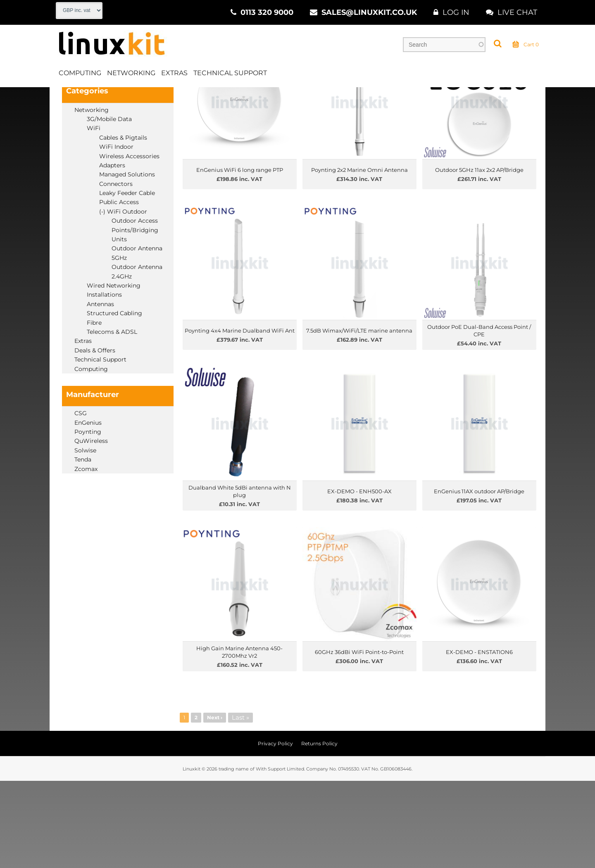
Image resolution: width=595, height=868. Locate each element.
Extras (174, 76)
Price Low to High (207, 121)
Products (98, 99)
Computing (80, 76)
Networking (131, 76)
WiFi (176, 99)
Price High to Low (263, 121)
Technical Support (230, 76)
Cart (526, 47)
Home (65, 99)
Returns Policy (319, 831)
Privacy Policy (275, 831)
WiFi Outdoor (215, 99)
